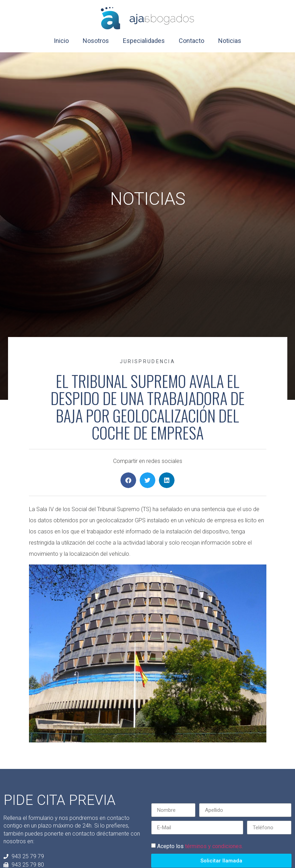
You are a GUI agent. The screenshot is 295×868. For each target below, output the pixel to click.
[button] (128, 480)
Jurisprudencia (147, 361)
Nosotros (96, 41)
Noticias (230, 41)
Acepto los (200, 846)
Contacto (191, 41)
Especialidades (144, 41)
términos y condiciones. (214, 846)
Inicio (61, 41)
